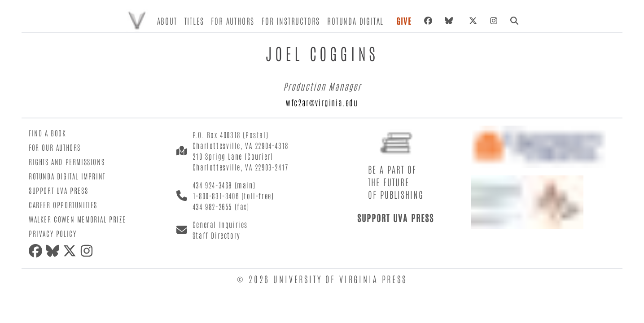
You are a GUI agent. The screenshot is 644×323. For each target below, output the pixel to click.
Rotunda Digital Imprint (67, 176)
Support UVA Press (58, 190)
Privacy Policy (53, 233)
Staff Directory (217, 235)
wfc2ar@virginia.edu (322, 102)
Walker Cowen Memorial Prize (77, 219)
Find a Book (48, 133)
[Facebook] (428, 21)
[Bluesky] (451, 21)
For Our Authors (55, 147)
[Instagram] (494, 21)
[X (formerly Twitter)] (473, 21)
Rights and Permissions (67, 161)
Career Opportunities (63, 205)
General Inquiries (220, 224)
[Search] (514, 21)
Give (404, 21)
